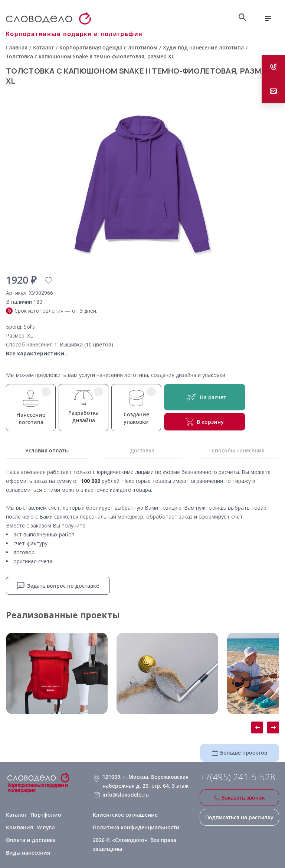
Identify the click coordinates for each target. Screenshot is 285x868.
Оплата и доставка (31, 840)
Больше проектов (240, 753)
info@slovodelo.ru (126, 795)
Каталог (16, 815)
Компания (19, 827)
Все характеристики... (37, 353)
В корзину (205, 422)
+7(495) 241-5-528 (237, 777)
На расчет (205, 397)
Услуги (46, 827)
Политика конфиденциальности (136, 827)
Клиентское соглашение (125, 815)
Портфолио (46, 815)
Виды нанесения (28, 853)
